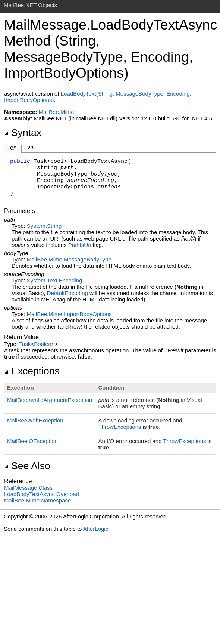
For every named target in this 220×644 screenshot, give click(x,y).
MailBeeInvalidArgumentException (50, 400)
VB (30, 148)
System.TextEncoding (54, 280)
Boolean (44, 344)
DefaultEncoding (67, 293)
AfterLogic (96, 529)
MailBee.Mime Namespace (37, 500)
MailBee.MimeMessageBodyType (69, 259)
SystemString (44, 226)
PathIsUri (80, 245)
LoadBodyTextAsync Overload (42, 494)
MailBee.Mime (56, 112)
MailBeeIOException (32, 441)
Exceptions (32, 371)
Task (25, 344)
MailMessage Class (28, 488)
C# (13, 148)
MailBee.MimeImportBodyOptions (69, 314)
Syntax (23, 133)
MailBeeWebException (35, 420)
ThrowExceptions (120, 427)
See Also (27, 466)
